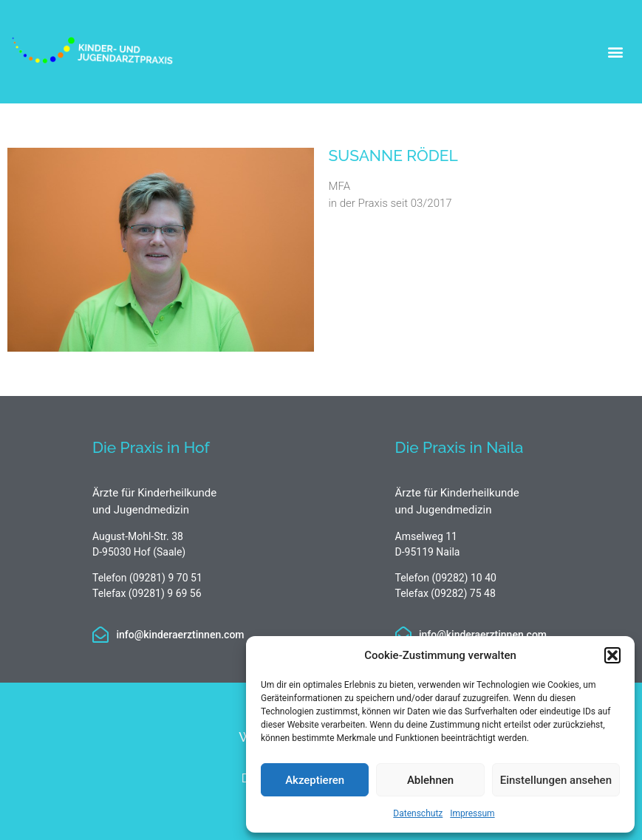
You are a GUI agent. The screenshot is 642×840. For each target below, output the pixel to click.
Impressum (472, 813)
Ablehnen (430, 780)
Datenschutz (418, 813)
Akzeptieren (315, 780)
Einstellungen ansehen (556, 780)
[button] (612, 655)
